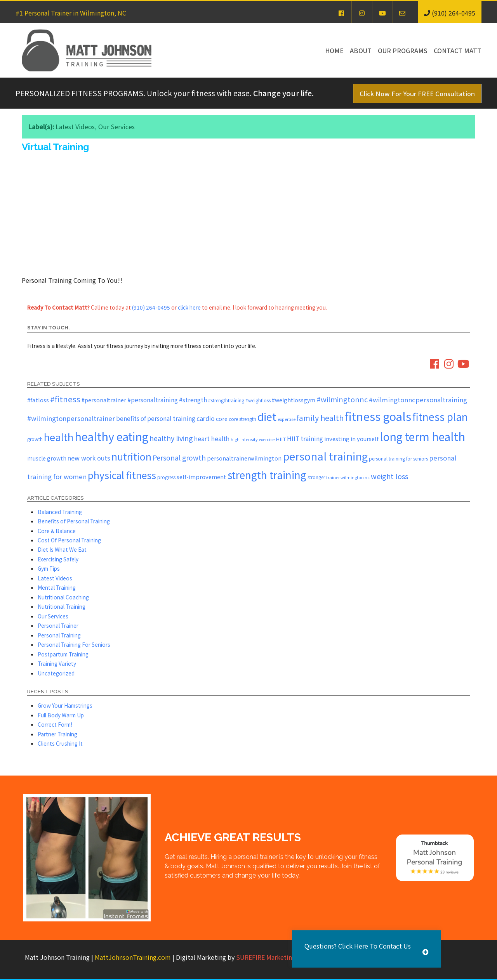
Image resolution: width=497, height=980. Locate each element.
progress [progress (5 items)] (166, 477)
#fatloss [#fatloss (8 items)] (38, 400)
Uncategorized (56, 673)
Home (334, 50)
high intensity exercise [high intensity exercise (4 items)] (253, 439)
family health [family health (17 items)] (320, 418)
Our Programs (403, 50)
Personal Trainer (58, 625)
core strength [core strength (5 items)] (242, 419)
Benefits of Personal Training (74, 521)
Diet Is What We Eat (62, 549)
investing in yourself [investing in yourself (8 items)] (351, 439)
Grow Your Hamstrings (65, 705)
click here (189, 307)
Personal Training (59, 635)
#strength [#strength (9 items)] (193, 400)
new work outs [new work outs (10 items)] (89, 458)
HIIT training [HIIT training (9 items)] (305, 438)
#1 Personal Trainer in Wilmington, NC (71, 13)
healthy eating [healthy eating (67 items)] (111, 436)
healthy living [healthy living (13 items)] (171, 438)
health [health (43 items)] (59, 437)
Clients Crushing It (60, 743)
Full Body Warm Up (61, 715)
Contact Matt (458, 50)
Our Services (116, 126)
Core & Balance (57, 531)
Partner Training (57, 734)
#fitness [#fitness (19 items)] (65, 399)
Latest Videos (75, 126)
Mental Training (57, 587)
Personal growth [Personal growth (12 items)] (179, 458)
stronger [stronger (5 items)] (316, 477)
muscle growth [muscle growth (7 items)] (47, 458)
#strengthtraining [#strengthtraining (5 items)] (226, 400)
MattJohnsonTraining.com (133, 957)
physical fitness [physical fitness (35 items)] (122, 475)
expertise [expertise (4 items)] (287, 419)
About (361, 50)
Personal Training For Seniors (74, 644)
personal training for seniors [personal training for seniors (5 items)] (398, 458)
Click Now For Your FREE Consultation (417, 93)
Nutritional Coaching (63, 597)
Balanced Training (60, 512)
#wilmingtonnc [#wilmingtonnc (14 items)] (342, 399)
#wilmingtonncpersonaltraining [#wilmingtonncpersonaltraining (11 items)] (418, 400)
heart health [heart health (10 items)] (212, 438)
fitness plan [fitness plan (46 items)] (440, 417)
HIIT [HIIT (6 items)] (281, 439)
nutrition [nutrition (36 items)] (131, 456)
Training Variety (57, 663)
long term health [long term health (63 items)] (422, 436)
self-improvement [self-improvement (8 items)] (202, 477)
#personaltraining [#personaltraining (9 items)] (153, 400)
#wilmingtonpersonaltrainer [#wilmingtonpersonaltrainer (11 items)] (71, 418)
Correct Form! (55, 724)
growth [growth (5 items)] (35, 439)
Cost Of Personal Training (69, 540)
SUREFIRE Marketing (266, 957)
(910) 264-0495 (151, 307)
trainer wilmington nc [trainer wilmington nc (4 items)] (348, 477)
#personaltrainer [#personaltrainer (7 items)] (104, 400)
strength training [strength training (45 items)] (267, 475)
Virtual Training (55, 147)
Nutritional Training (62, 606)
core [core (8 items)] (222, 418)
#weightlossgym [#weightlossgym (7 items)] (294, 400)
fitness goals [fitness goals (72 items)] (378, 416)
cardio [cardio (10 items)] (206, 418)
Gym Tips (49, 568)
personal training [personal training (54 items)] (325, 456)
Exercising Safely (58, 559)
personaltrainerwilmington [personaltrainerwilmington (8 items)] (244, 458)
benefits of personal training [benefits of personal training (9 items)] (156, 418)
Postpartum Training (63, 654)
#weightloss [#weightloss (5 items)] (258, 400)
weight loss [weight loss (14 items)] (389, 476)
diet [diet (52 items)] (267, 416)
